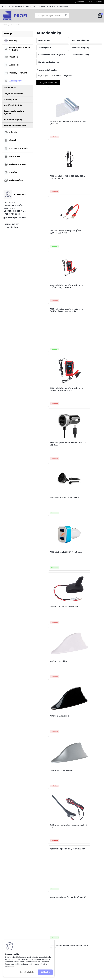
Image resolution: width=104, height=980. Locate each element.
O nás (8, 6)
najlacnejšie (43, 76)
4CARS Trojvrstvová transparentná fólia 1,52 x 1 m (52, 123)
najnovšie (68, 76)
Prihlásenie (81, 2)
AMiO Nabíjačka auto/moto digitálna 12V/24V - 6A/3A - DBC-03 (84, 178)
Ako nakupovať (18, 6)
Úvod (5, 25)
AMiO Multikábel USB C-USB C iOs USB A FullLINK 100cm (85, 123)
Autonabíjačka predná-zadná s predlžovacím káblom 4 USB (52, 776)
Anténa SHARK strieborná (50, 453)
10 (80, 873)
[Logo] (17, 16)
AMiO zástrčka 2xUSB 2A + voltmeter (51, 345)
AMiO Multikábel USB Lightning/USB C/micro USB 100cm (51, 178)
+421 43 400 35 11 (14, 211)
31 (88, 873)
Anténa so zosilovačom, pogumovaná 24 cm (82, 454)
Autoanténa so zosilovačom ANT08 (84, 623)
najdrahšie (56, 76)
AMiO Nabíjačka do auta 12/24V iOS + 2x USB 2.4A (50, 290)
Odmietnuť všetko (27, 972)
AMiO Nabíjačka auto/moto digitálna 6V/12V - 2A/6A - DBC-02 (84, 235)
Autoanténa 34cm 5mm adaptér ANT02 (83, 478)
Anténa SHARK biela (48, 398)
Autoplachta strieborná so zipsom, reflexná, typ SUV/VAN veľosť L (85, 826)
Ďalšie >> (94, 873)
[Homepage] (3, 6)
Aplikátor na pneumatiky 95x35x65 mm (50, 478)
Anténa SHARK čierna (81, 398)
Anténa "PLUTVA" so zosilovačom (80, 345)
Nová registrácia (96, 2)
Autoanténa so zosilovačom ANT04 (52, 623)
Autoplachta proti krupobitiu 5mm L (85, 776)
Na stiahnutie (62, 6)
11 (84, 873)
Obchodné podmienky (36, 6)
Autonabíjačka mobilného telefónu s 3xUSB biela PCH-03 (85, 720)
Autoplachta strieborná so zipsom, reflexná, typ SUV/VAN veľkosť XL (52, 826)
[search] (66, 16)
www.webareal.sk (61, 978)
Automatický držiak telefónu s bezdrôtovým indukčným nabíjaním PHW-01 (52, 752)
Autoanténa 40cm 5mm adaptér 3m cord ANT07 (50, 526)
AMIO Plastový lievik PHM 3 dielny (83, 290)
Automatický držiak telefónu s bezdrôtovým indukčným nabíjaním (52, 672)
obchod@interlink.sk (16, 218)
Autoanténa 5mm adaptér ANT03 (51, 575)
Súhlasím (45, 972)
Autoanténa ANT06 (80, 573)
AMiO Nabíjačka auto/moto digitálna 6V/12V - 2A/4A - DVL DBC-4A (53, 204)
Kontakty (51, 6)
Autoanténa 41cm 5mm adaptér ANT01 (82, 526)
